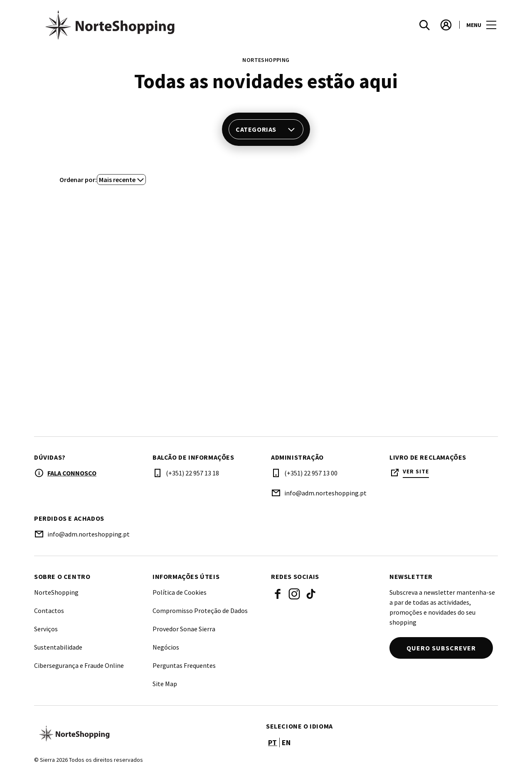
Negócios (166, 647)
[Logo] (145, 734)
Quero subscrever (441, 648)
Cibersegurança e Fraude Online (79, 665)
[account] (446, 25)
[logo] (151, 25)
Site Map (165, 684)
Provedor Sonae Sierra (184, 629)
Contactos (49, 611)
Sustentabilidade (58, 647)
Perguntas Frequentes (184, 665)
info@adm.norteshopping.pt (325, 493)
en (286, 742)
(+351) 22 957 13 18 (192, 473)
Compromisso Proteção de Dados (200, 611)
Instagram (294, 594)
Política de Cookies (180, 592)
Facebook (278, 594)
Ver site (416, 471)
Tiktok (311, 594)
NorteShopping (56, 592)
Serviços (46, 629)
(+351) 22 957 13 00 (311, 473)
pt (273, 742)
